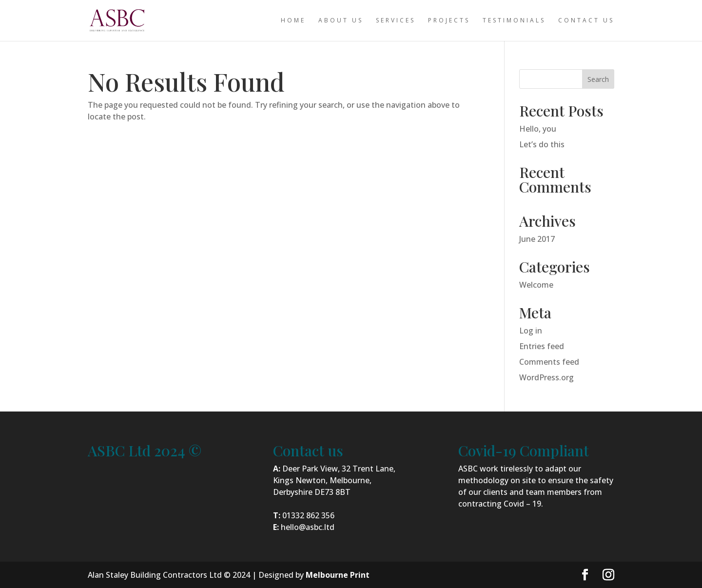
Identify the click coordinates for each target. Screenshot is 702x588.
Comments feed (549, 362)
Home (293, 21)
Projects (449, 21)
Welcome (536, 285)
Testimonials (514, 21)
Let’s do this (542, 144)
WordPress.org (546, 377)
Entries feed (542, 346)
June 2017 (537, 239)
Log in (531, 331)
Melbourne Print (338, 575)
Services (396, 21)
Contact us (586, 21)
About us (341, 21)
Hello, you (538, 129)
